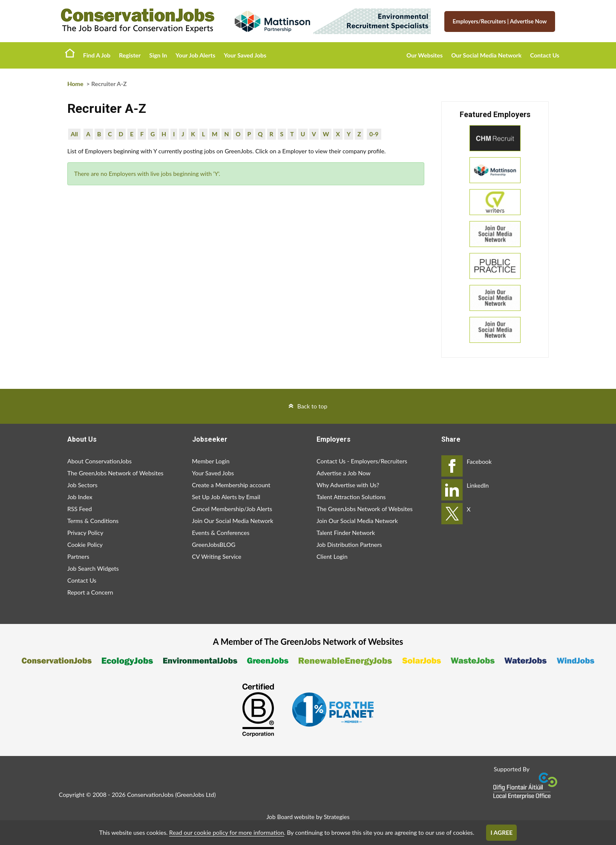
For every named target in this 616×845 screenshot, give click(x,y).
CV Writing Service (217, 556)
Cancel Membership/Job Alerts (232, 509)
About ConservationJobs (99, 461)
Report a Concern (90, 592)
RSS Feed (79, 509)
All (74, 134)
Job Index (80, 497)
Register (130, 55)
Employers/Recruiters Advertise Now (500, 21)
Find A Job (97, 55)
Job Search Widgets (93, 568)
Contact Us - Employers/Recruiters (362, 461)
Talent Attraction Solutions (351, 497)
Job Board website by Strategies (308, 817)
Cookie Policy (85, 545)
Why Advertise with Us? (348, 485)
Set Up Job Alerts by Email (226, 497)
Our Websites (425, 55)
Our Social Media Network (486, 55)
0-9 (374, 134)
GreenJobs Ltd (196, 795)
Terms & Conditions (93, 521)
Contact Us (545, 55)
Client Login (332, 556)
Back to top (312, 406)
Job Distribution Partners (349, 545)
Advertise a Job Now (344, 473)
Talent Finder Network (346, 533)
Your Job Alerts (195, 55)
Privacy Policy (85, 533)
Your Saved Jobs (245, 55)
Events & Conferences (221, 533)
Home (70, 53)
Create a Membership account (231, 485)
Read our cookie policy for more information (226, 832)
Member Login (211, 461)
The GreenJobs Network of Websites (115, 473)
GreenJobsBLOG (214, 545)
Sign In (158, 55)
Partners (78, 556)
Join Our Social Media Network (233, 521)
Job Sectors (82, 485)
